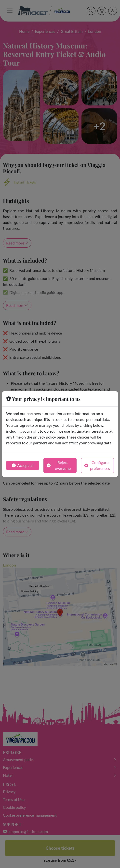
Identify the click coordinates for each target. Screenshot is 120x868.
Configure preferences (97, 465)
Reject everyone (59, 465)
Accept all (23, 465)
